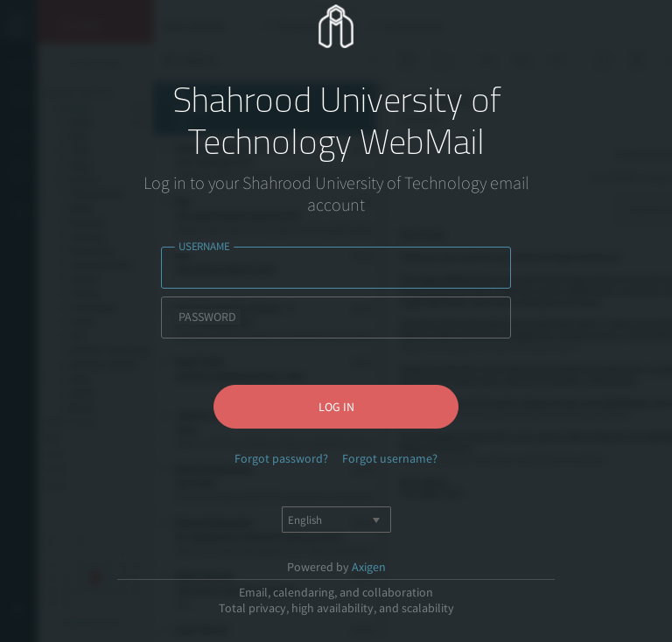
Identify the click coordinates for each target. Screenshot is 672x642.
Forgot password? (281, 458)
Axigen (369, 567)
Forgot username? (390, 458)
